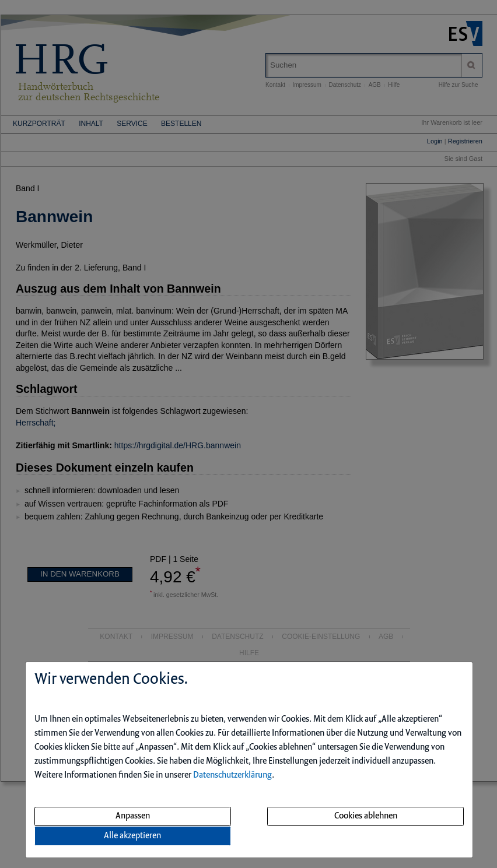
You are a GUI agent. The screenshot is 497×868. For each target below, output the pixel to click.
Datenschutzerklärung (232, 775)
